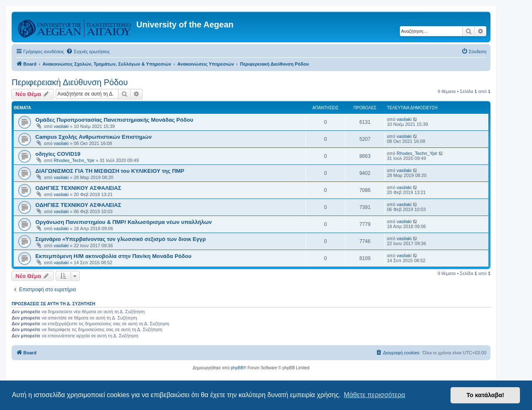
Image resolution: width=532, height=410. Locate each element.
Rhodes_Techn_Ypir (74, 160)
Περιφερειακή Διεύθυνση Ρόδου (70, 82)
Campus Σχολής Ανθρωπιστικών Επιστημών (94, 137)
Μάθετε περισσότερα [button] (374, 395)
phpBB (237, 368)
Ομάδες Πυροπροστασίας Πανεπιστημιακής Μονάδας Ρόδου (114, 120)
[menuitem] (88, 52)
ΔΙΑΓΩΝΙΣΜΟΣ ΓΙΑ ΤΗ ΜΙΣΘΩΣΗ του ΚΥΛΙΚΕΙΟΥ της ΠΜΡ (110, 171)
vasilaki (61, 126)
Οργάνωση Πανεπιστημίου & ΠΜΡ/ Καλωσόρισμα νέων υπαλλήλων (124, 222)
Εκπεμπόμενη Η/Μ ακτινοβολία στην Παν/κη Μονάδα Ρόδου (113, 256)
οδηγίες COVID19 (58, 154)
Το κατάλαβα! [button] (485, 395)
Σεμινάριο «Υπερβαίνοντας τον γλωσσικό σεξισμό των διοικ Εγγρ (121, 239)
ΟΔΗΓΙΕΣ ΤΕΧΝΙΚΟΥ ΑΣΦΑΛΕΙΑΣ (78, 188)
